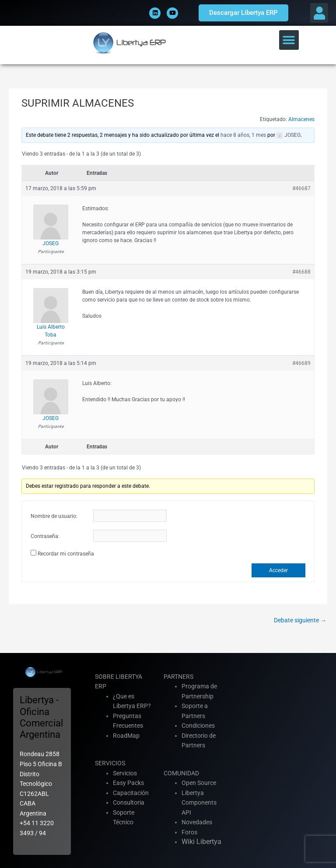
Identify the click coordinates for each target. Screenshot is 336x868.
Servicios (125, 773)
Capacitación (131, 793)
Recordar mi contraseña (66, 554)
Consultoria (129, 802)
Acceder (278, 570)
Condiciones (198, 726)
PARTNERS (178, 677)
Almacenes (301, 119)
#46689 (301, 363)
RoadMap (126, 736)
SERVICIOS (110, 763)
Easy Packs (128, 783)
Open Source (199, 783)
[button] (319, 13)
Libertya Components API (199, 803)
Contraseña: (45, 536)
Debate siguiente (300, 620)
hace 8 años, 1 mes (243, 135)
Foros (189, 832)
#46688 (301, 272)
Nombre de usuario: (54, 516)
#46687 (301, 188)
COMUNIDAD (181, 773)
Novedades (197, 822)
